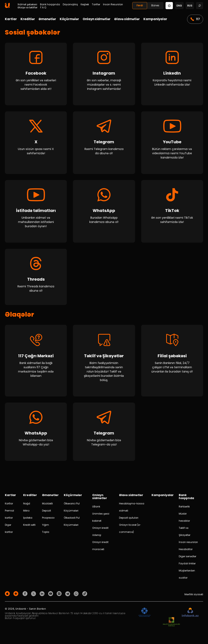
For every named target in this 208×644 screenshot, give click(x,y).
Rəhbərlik (184, 509)
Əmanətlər (47, 19)
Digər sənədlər (187, 558)
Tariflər (96, 4)
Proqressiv (48, 520)
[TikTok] (172, 211)
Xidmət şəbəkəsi (27, 4)
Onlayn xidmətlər (97, 19)
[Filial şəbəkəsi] (172, 363)
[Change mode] (169, 5)
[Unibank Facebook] (26, 596)
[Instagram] (104, 74)
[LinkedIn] (172, 74)
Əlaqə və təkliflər (27, 8)
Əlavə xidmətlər (127, 19)
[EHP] (166, 614)
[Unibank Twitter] (34, 596)
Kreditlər (28, 19)
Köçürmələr (69, 19)
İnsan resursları (188, 544)
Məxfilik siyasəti (194, 596)
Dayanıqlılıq (70, 4)
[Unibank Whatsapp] (77, 596)
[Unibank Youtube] (51, 596)
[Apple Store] (8, 596)
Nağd (27, 506)
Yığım (45, 527)
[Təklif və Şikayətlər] (104, 363)
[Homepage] (7, 7)
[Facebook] (36, 74)
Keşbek (85, 4)
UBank (96, 509)
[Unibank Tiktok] (85, 596)
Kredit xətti (29, 527)
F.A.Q (43, 8)
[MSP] (171, 624)
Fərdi (140, 5)
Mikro (26, 513)
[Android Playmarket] (16, 596)
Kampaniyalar (155, 19)
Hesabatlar (186, 551)
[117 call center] (36, 363)
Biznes (155, 5)
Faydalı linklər (187, 565)
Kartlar (11, 19)
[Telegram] (104, 143)
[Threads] (36, 278)
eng (179, 6)
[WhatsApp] (104, 211)
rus (190, 6)
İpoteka (28, 520)
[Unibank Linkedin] (43, 596)
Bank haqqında (50, 4)
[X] (36, 143)
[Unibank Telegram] (68, 596)
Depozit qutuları (129, 520)
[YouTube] (172, 143)
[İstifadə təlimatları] (36, 211)
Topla (46, 534)
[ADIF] (144, 614)
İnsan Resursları (113, 4)
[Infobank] (190, 614)
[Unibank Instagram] (60, 596)
